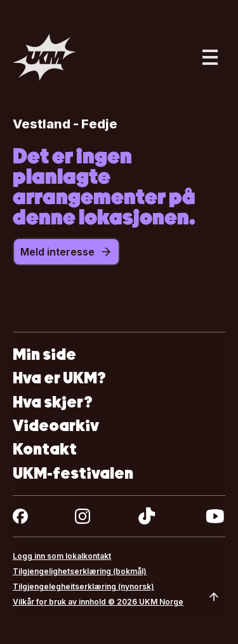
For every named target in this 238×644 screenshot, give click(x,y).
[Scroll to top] (214, 597)
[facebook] (20, 516)
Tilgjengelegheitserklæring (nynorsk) (83, 586)
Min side (44, 354)
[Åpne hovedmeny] (210, 57)
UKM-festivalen (73, 473)
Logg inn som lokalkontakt (62, 556)
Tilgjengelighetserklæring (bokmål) (80, 571)
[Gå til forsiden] (44, 57)
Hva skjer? (53, 402)
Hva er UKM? (59, 378)
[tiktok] (147, 516)
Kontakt (45, 449)
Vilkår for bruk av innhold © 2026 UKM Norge (98, 602)
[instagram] (83, 516)
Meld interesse (66, 252)
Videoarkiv (56, 426)
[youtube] (215, 516)
